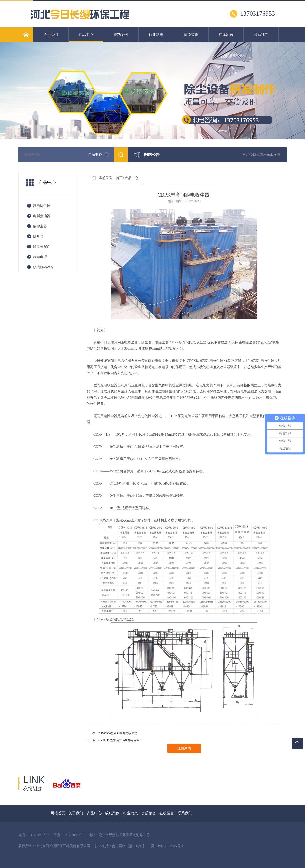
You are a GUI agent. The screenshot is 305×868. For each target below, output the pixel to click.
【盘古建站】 (136, 846)
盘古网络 (119, 846)
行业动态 (156, 35)
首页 (119, 178)
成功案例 (121, 35)
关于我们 (51, 35)
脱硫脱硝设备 (43, 267)
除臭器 (38, 236)
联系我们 (261, 35)
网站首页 (58, 813)
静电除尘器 (42, 206)
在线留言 (226, 35)
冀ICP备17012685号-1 (167, 846)
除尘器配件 (42, 247)
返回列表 (184, 748)
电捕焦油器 (42, 216)
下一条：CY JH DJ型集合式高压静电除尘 (113, 740)
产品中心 (86, 37)
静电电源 (40, 257)
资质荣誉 (191, 35)
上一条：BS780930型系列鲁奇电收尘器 (112, 733)
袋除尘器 (40, 226)
